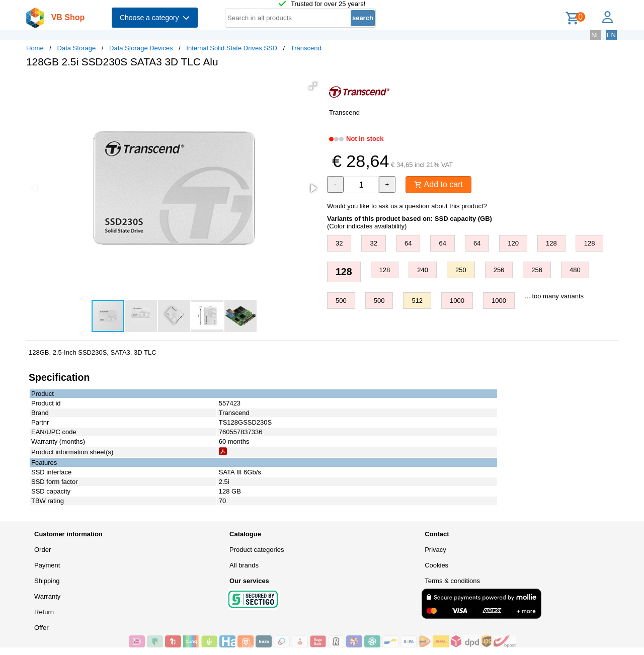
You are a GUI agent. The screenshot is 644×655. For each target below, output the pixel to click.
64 (408, 243)
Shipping (47, 581)
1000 (457, 301)
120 (513, 243)
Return (44, 612)
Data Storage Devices (141, 48)
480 (575, 270)
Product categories (257, 550)
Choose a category (155, 18)
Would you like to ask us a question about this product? (407, 206)
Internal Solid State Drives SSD (232, 48)
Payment (47, 565)
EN (611, 35)
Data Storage (77, 48)
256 (499, 270)
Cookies (436, 565)
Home (35, 48)
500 (341, 301)
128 (551, 243)
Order (43, 550)
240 (423, 270)
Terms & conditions (452, 581)
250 (461, 270)
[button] (313, 86)
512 (417, 301)
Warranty (47, 596)
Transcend (306, 48)
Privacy (435, 550)
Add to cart (438, 184)
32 (339, 243)
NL (595, 35)
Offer (42, 628)
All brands (244, 565)
